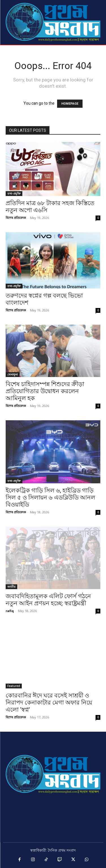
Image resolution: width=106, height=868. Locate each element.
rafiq (10, 611)
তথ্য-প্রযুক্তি (14, 193)
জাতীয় (11, 587)
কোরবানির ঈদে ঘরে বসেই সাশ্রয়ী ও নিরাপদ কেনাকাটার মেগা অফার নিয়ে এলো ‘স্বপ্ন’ (49, 703)
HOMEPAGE (70, 104)
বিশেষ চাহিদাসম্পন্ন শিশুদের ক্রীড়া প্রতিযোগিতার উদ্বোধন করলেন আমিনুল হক (45, 391)
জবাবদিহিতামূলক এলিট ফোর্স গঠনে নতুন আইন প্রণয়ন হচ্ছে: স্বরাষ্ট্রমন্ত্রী (48, 600)
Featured (14, 686)
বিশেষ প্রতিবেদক (16, 218)
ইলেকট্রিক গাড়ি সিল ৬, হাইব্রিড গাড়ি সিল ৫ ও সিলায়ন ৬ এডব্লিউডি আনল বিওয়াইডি (50, 497)
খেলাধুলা (13, 374)
